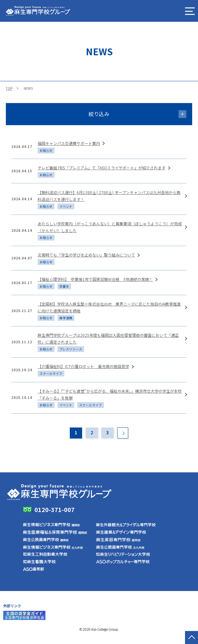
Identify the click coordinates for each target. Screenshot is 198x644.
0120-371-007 (55, 509)
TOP (9, 88)
